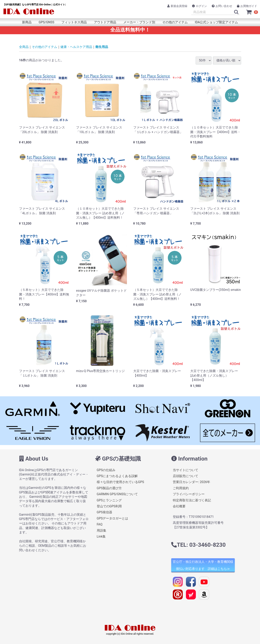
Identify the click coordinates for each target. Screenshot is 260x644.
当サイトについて (186, 470)
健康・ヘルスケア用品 (76, 47)
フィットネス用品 (74, 22)
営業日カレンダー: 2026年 (191, 482)
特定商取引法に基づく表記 (192, 500)
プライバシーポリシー (189, 494)
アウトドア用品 (105, 22)
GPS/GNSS (46, 22)
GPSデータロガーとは (113, 518)
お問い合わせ (222, 6)
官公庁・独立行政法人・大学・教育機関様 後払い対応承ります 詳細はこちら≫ (203, 565)
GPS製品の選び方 (109, 488)
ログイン (200, 6)
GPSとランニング (109, 500)
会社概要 (179, 506)
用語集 (101, 530)
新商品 (27, 22)
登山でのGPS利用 (109, 506)
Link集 (101, 536)
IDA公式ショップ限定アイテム (216, 22)
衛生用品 (102, 47)
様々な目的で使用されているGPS (120, 482)
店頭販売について (186, 476)
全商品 (24, 47)
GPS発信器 (105, 512)
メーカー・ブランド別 (139, 22)
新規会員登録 (177, 6)
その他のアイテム (175, 22)
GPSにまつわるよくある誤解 (117, 476)
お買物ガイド (247, 6)
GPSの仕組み (106, 470)
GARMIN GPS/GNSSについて (117, 494)
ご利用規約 (181, 488)
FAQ (100, 524)
